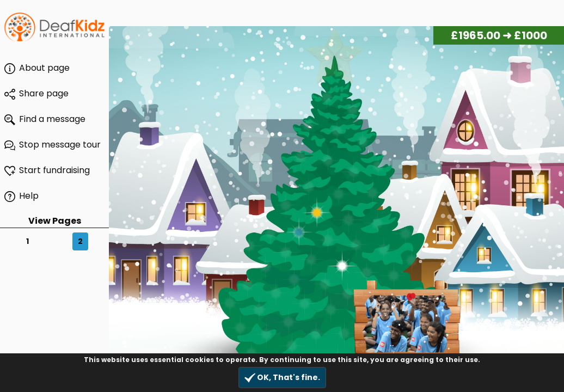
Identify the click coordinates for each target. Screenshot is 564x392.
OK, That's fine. (282, 378)
